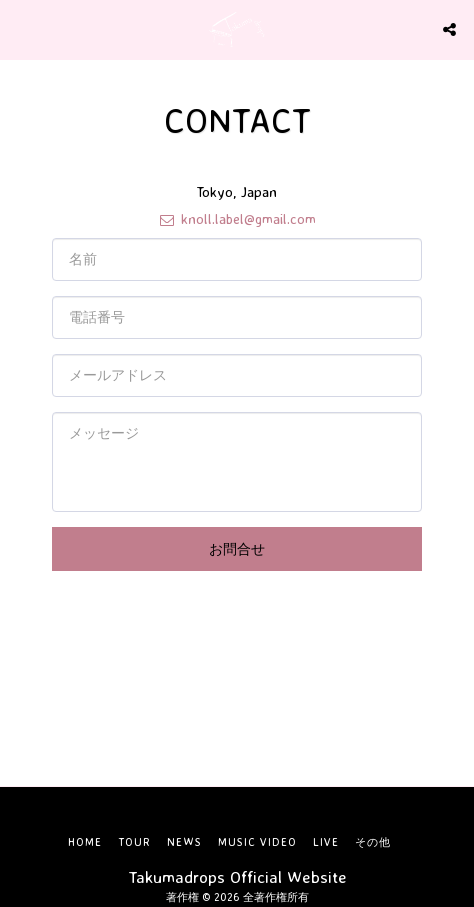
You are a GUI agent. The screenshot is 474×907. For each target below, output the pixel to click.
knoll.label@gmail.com (237, 218)
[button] (22, 28)
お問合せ (237, 548)
